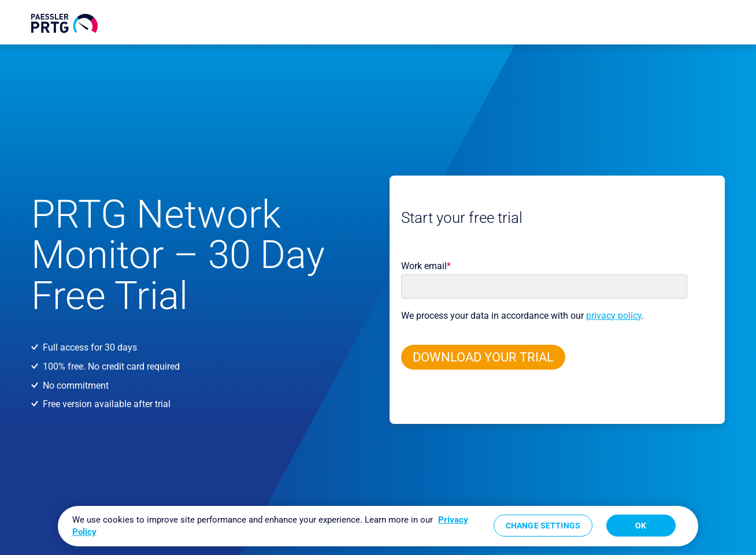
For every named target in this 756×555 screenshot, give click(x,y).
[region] (378, 526)
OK (641, 526)
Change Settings (543, 526)
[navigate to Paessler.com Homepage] (64, 23)
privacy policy (614, 316)
